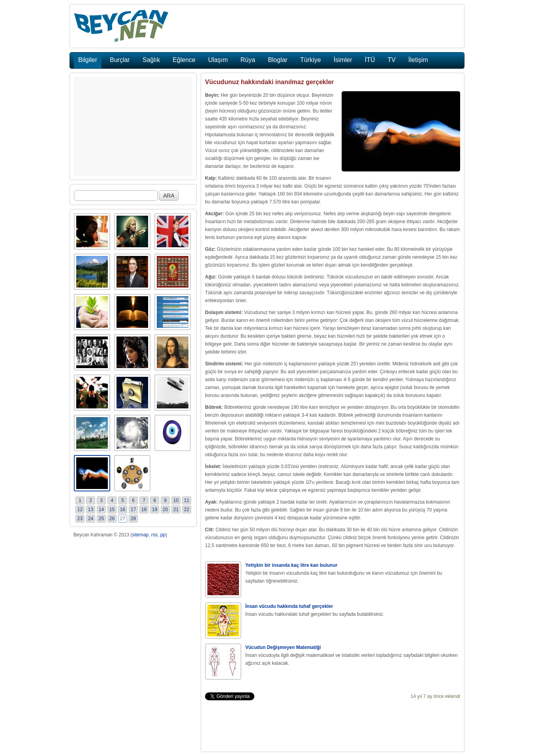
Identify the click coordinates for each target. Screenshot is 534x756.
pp (163, 535)
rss (154, 535)
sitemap (140, 535)
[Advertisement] (133, 126)
